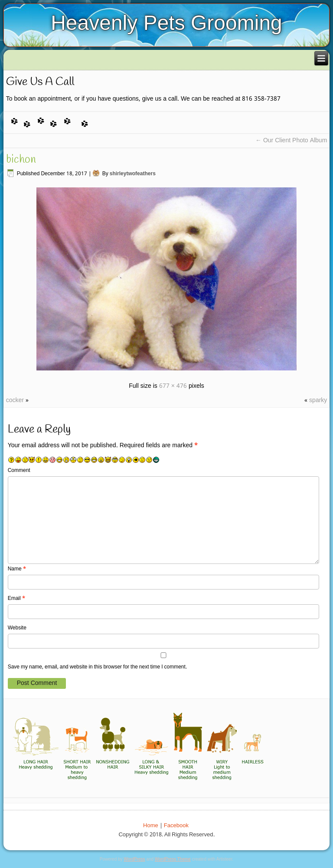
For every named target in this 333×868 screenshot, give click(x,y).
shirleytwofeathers (133, 174)
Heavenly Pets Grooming (166, 23)
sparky (318, 400)
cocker (15, 400)
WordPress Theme (173, 859)
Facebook (176, 826)
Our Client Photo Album (291, 141)
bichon (21, 160)
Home (151, 826)
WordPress (134, 859)
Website (17, 628)
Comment (19, 471)
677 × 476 (173, 386)
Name (17, 569)
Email (16, 599)
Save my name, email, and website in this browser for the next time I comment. (97, 667)
